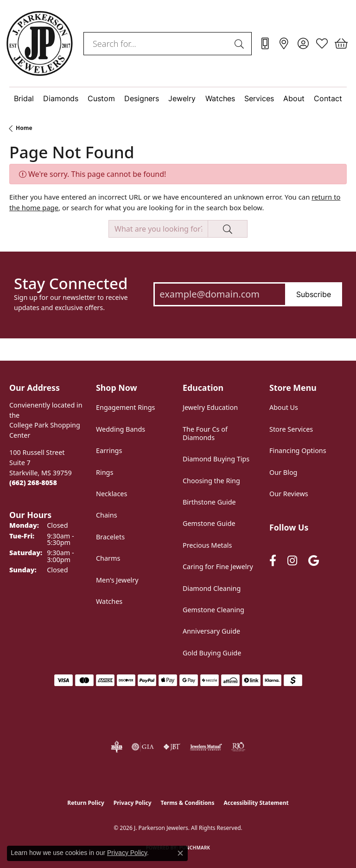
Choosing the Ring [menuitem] (211, 481)
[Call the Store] (33, 483)
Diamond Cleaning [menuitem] (212, 588)
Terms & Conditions (188, 803)
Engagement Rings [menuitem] (126, 407)
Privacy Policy (133, 803)
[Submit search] (241, 44)
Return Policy (86, 803)
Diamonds (61, 98)
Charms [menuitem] (108, 558)
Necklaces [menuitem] (111, 494)
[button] (303, 44)
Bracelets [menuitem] (110, 537)
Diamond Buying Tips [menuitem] (216, 459)
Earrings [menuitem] (109, 450)
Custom (101, 98)
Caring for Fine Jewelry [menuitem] (218, 567)
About (294, 98)
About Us (284, 407)
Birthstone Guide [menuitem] (209, 502)
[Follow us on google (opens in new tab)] (314, 560)
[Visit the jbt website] (172, 747)
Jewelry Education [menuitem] (210, 407)
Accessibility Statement (256, 803)
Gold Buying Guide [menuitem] (212, 653)
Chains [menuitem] (107, 515)
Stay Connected (71, 284)
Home (24, 128)
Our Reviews (289, 494)
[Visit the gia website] (143, 747)
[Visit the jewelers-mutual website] (206, 747)
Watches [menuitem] (109, 601)
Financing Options (298, 450)
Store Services (291, 429)
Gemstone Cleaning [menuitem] (213, 610)
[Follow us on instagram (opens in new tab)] (292, 560)
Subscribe (314, 294)
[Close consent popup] (180, 853)
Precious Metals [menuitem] (207, 545)
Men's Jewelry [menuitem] (117, 580)
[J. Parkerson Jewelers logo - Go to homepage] (39, 43)
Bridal (24, 98)
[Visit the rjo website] (238, 747)
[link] (265, 44)
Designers (142, 98)
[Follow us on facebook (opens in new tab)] (273, 560)
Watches (220, 98)
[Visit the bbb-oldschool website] (117, 747)
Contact (328, 98)
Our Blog (283, 472)
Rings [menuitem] (105, 472)
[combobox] (157, 44)
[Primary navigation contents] (178, 98)
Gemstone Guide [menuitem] (209, 523)
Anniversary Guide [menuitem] (211, 631)
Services (259, 98)
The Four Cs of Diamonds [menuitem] (205, 433)
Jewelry (182, 98)
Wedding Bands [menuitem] (121, 429)
